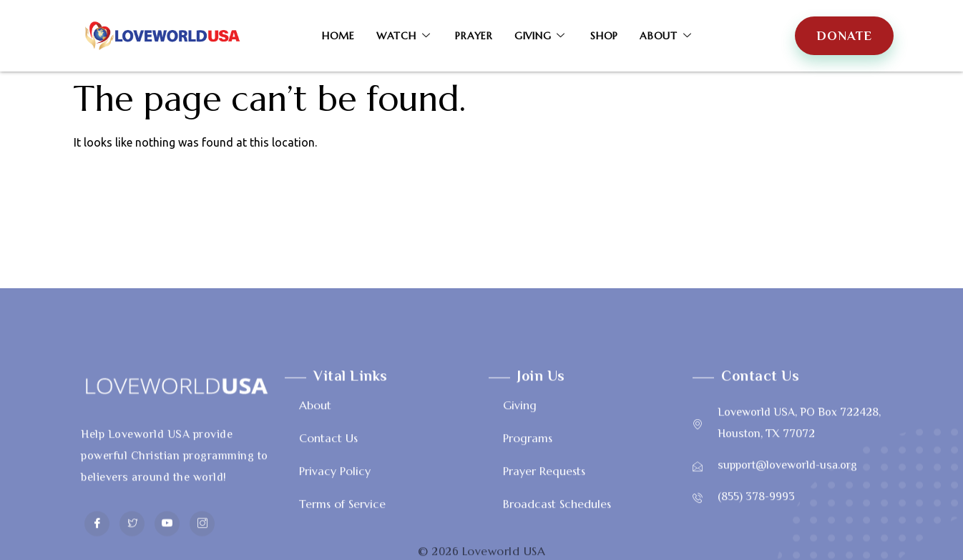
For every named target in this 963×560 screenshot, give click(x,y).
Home (338, 36)
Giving (542, 36)
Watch (405, 36)
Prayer (474, 36)
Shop (604, 36)
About (668, 36)
